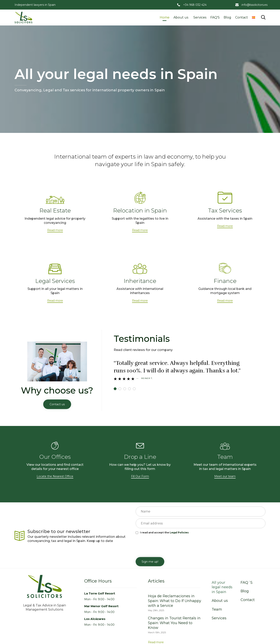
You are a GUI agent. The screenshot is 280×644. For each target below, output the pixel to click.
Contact (242, 17)
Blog (227, 17)
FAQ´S (247, 583)
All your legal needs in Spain (222, 587)
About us (181, 17)
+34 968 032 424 (195, 5)
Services (200, 17)
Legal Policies (179, 532)
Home (165, 17)
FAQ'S (215, 17)
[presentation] (166, 545)
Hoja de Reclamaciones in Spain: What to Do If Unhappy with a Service (175, 601)
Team (217, 609)
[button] (55, 230)
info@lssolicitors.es (255, 5)
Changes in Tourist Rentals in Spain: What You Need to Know (174, 623)
